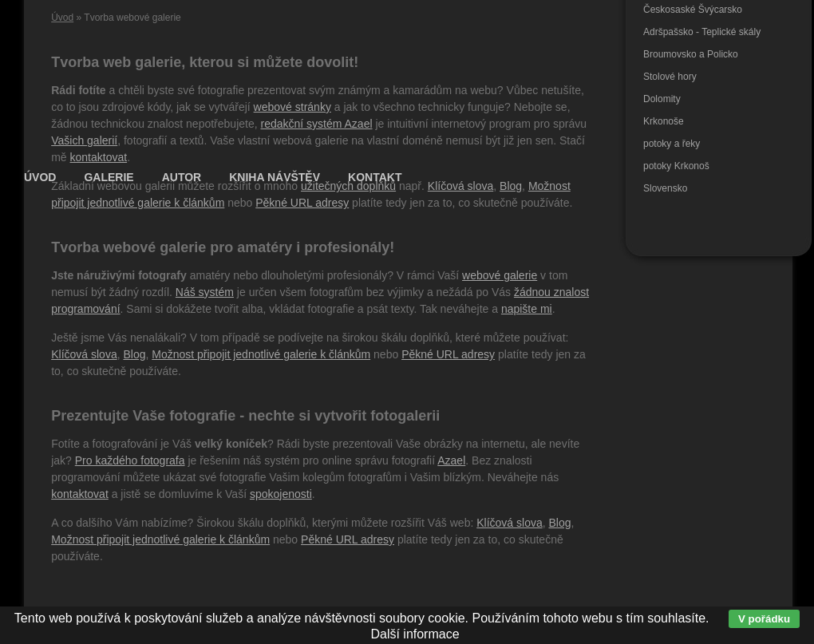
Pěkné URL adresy (302, 203)
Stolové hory (670, 77)
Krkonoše (664, 121)
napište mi (527, 309)
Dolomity (662, 99)
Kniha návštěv (275, 177)
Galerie (109, 177)
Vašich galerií (84, 140)
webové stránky (292, 107)
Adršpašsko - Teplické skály (702, 32)
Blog (134, 354)
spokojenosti (281, 494)
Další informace (415, 634)
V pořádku (764, 619)
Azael (451, 460)
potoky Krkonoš (676, 166)
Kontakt (375, 177)
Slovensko (665, 188)
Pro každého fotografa (130, 460)
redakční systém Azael (316, 124)
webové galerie (500, 275)
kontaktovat (99, 157)
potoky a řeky (672, 144)
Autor (182, 177)
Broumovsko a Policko (691, 54)
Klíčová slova (84, 354)
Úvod (62, 18)
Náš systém (205, 292)
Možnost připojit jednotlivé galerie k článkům (261, 354)
